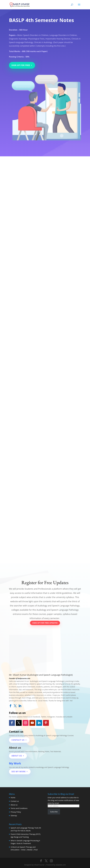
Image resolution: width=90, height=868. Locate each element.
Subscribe (54, 812)
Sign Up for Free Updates (45, 623)
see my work (19, 772)
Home (13, 798)
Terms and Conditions (19, 808)
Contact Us (18, 740)
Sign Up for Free (21, 65)
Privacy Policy (16, 812)
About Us (17, 756)
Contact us (15, 801)
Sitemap (14, 816)
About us (14, 805)
